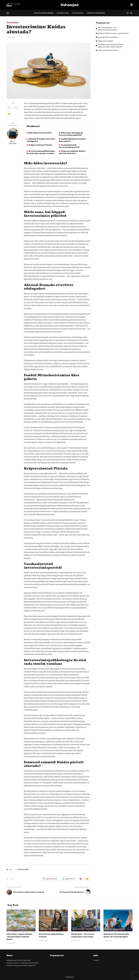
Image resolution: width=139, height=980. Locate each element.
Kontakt (96, 960)
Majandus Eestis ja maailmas (109, 37)
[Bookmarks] (131, 5)
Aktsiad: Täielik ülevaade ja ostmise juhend (115, 33)
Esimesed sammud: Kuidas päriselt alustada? (72, 152)
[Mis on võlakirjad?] (13, 134)
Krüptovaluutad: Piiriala (40, 145)
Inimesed (44, 929)
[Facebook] (9, 108)
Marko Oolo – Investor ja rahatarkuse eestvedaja (84, 935)
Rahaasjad (69, 5)
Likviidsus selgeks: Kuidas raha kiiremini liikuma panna (21, 937)
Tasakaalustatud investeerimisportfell (69, 146)
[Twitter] (16, 108)
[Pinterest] (81, 879)
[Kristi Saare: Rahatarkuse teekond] (53, 920)
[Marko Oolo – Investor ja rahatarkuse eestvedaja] (86, 920)
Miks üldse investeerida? (40, 133)
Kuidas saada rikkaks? (107, 41)
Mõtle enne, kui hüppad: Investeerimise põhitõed (71, 134)
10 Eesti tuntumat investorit (109, 50)
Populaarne (23, 869)
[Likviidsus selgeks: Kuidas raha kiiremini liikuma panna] (21, 920)
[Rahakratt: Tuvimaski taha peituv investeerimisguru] (118, 920)
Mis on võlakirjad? (13, 142)
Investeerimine (13, 23)
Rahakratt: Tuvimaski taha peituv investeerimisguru (118, 935)
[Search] (131, 13)
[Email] (9, 114)
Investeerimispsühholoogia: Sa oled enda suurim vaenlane (41, 152)
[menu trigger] (9, 13)
